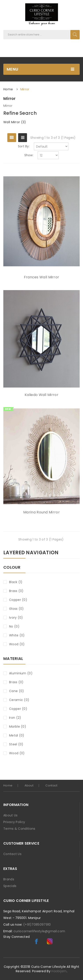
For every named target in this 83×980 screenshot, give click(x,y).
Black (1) (16, 582)
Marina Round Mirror (41, 512)
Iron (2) (15, 718)
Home (8, 89)
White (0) (17, 635)
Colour (12, 568)
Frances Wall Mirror (42, 277)
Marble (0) (18, 727)
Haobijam (59, 971)
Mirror (25, 89)
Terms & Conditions (19, 829)
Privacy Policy (14, 822)
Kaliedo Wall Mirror (41, 395)
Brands (9, 879)
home (8, 785)
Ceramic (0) (19, 700)
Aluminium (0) (21, 673)
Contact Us (12, 854)
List (23, 138)
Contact (51, 785)
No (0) (14, 626)
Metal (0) (17, 735)
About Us (10, 815)
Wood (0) (17, 644)
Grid (12, 138)
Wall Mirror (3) (15, 122)
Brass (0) (16, 591)
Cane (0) (16, 691)
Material (13, 659)
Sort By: (24, 146)
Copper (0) (18, 600)
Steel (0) (16, 744)
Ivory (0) (16, 618)
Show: (29, 155)
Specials (10, 886)
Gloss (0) (16, 609)
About (29, 785)
